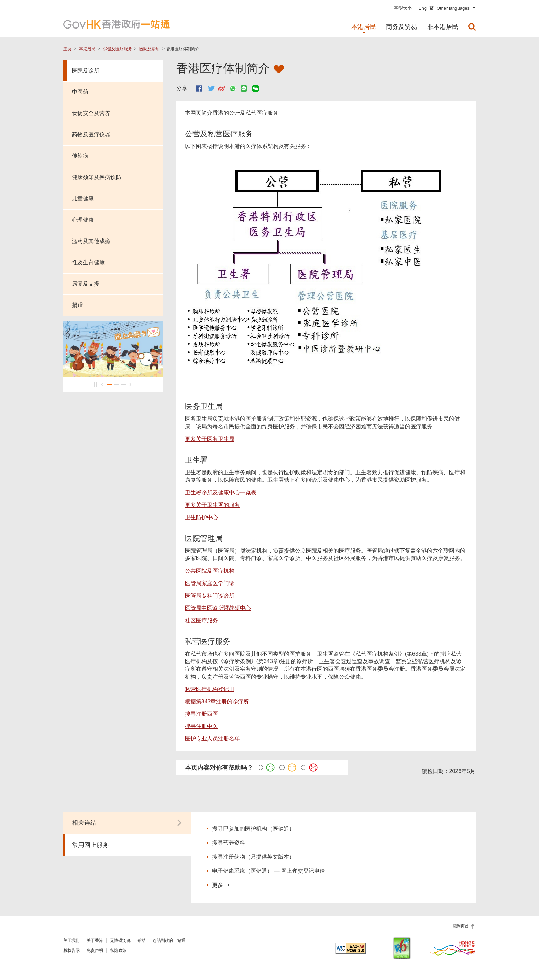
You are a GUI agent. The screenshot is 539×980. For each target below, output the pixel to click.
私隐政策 (118, 950)
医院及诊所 (150, 49)
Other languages (453, 8)
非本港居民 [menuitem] (443, 27)
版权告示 (71, 950)
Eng (423, 8)
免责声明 (95, 950)
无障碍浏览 (120, 940)
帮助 (142, 940)
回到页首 (461, 926)
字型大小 (403, 8)
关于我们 (71, 940)
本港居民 (87, 49)
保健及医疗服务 (118, 49)
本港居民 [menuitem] (364, 27)
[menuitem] (472, 27)
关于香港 (95, 940)
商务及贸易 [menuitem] (401, 27)
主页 (67, 49)
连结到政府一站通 (169, 940)
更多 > (221, 885)
